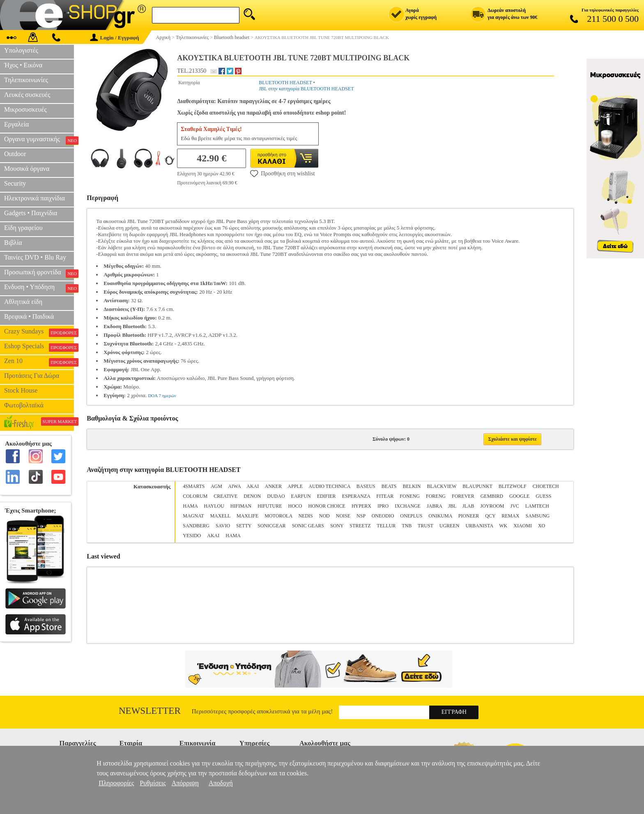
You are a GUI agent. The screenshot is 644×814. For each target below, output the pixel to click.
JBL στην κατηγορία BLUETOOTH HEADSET (306, 89)
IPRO (383, 506)
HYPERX (361, 506)
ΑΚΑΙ (213, 536)
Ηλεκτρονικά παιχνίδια (34, 198)
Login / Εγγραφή (115, 38)
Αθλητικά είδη (23, 302)
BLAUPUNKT (477, 486)
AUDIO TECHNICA (329, 486)
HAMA (190, 506)
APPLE (295, 486)
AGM (216, 486)
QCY (490, 516)
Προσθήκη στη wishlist (282, 173)
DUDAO (276, 496)
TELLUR (386, 526)
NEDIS (305, 516)
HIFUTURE (270, 506)
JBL (452, 506)
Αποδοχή (221, 783)
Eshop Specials (39, 347)
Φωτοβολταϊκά (24, 405)
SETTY (244, 526)
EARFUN (301, 496)
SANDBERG (196, 526)
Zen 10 (39, 362)
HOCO (295, 506)
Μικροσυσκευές (25, 109)
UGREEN (450, 526)
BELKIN (412, 486)
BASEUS (366, 486)
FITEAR (385, 496)
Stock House (21, 390)
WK (503, 526)
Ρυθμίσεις (153, 783)
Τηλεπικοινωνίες (26, 80)
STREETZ (360, 526)
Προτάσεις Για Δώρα (32, 376)
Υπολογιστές (21, 50)
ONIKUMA (440, 516)
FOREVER (463, 496)
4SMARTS (194, 486)
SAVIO (223, 526)
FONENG (410, 496)
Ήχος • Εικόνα (23, 65)
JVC (515, 506)
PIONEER (469, 516)
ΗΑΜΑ (233, 536)
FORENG (436, 496)
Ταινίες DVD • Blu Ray (35, 257)
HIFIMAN (241, 506)
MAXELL (220, 516)
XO (542, 526)
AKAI (253, 486)
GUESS (543, 496)
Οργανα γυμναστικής (39, 140)
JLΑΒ (468, 506)
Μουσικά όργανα (27, 169)
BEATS (389, 486)
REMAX (510, 516)
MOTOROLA (278, 516)
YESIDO (192, 536)
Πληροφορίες (116, 783)
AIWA (234, 486)
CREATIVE (225, 496)
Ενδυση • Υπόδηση (39, 288)
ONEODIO (383, 516)
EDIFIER (327, 496)
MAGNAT (193, 516)
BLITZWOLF (513, 486)
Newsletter (150, 711)
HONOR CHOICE (327, 506)
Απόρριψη (185, 783)
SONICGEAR (272, 526)
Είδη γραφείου (23, 228)
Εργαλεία (16, 124)
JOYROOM (492, 506)
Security (15, 183)
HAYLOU (214, 506)
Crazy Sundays (39, 332)
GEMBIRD (492, 496)
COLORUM (195, 496)
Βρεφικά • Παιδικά (29, 316)
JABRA (434, 506)
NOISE (343, 516)
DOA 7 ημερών (162, 396)
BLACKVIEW (442, 486)
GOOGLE (519, 496)
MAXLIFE (247, 516)
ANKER (273, 486)
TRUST (425, 526)
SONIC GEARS (308, 526)
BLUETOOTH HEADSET (285, 83)
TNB (407, 526)
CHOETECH (546, 486)
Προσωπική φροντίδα (39, 273)
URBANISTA (479, 526)
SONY (337, 526)
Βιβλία (13, 243)
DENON (252, 496)
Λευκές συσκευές (27, 95)
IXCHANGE (408, 506)
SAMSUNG (538, 516)
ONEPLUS (411, 516)
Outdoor (15, 154)
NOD (324, 516)
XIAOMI (523, 526)
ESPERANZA (356, 496)
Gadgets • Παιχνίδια (31, 213)
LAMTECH (537, 506)
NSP (361, 516)
